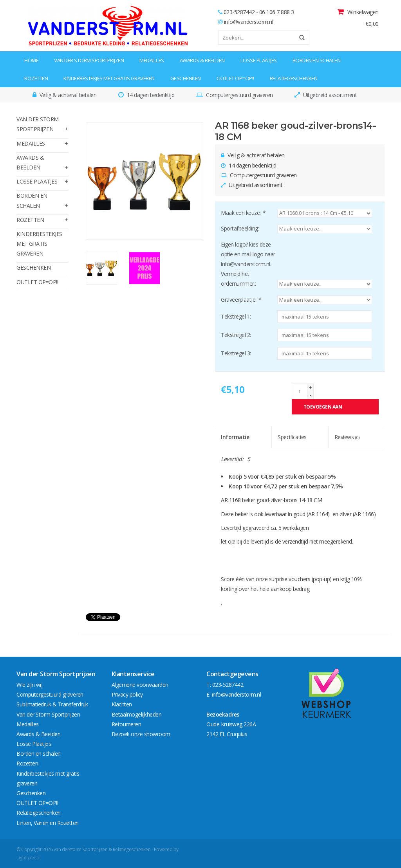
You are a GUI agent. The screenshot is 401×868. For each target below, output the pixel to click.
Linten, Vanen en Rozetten (48, 823)
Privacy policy (127, 694)
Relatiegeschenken (294, 78)
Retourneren (126, 724)
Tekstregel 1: (236, 316)
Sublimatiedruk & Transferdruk (52, 704)
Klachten (122, 704)
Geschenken (186, 78)
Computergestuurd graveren (50, 694)
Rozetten (36, 78)
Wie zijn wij (29, 685)
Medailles (152, 60)
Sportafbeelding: (240, 228)
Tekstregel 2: (236, 335)
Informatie (235, 437)
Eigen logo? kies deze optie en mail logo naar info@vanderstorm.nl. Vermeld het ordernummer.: (248, 264)
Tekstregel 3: (236, 353)
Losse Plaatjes (259, 60)
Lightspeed (28, 858)
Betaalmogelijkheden (137, 714)
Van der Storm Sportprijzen (89, 60)
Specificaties (292, 437)
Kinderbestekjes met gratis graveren (109, 78)
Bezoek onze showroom (141, 734)
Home (31, 60)
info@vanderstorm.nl (249, 22)
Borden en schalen (317, 60)
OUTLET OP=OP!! (235, 78)
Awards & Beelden (202, 60)
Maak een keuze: (243, 213)
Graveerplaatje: (241, 300)
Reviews (347, 437)
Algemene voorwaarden (140, 685)
